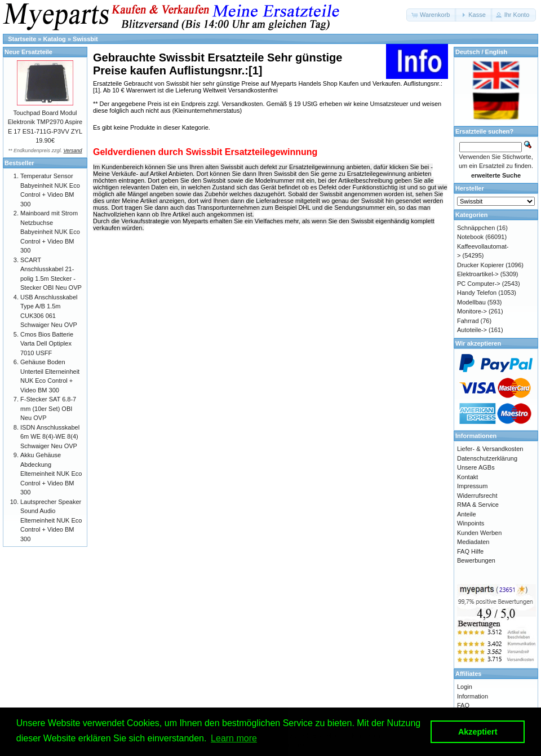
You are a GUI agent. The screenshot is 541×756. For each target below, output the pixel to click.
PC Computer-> (479, 284)
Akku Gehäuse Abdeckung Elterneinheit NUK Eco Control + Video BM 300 (51, 474)
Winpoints (471, 523)
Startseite (22, 39)
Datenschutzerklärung (487, 458)
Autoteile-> (472, 330)
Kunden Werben (479, 533)
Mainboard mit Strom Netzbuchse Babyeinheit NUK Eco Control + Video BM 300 (50, 232)
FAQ (463, 705)
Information (473, 696)
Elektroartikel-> (478, 274)
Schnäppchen (476, 228)
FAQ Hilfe (470, 551)
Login (465, 687)
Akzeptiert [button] (478, 732)
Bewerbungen (476, 560)
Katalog (55, 39)
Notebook (470, 237)
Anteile (467, 514)
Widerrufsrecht (477, 496)
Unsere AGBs (476, 467)
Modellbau (471, 302)
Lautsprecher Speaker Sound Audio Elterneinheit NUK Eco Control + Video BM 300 (51, 520)
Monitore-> (472, 311)
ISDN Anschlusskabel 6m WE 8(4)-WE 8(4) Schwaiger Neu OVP (50, 437)
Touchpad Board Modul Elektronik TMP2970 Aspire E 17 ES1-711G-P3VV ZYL (45, 122)
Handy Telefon (477, 293)
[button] (431, 15)
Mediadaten (473, 542)
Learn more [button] (234, 738)
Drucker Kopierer (480, 265)
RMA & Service (478, 505)
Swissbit (85, 39)
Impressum (472, 486)
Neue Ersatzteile (28, 52)
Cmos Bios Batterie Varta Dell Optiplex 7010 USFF (47, 344)
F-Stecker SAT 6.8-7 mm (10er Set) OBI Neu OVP (48, 408)
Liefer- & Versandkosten (490, 449)
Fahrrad (468, 321)
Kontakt (467, 477)
